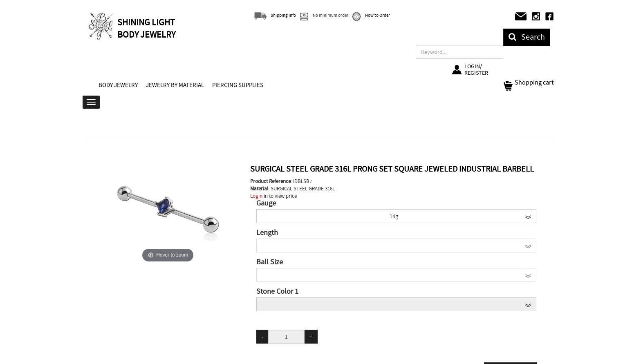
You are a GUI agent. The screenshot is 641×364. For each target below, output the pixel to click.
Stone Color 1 (277, 292)
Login (256, 196)
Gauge (266, 203)
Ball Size (270, 262)
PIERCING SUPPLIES (238, 85)
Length (267, 233)
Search (527, 37)
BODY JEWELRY (118, 85)
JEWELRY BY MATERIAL (175, 85)
